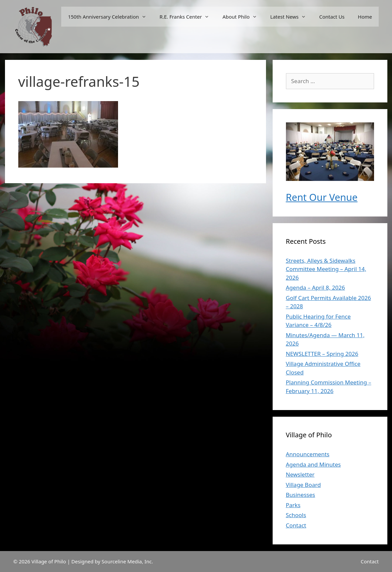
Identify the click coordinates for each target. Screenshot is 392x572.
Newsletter (300, 474)
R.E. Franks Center (188, 17)
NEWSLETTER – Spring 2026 (322, 354)
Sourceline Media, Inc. (128, 561)
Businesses (301, 495)
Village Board (303, 485)
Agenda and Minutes (313, 464)
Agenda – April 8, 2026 (316, 287)
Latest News (291, 17)
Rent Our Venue (322, 197)
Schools (296, 515)
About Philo (243, 17)
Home (365, 17)
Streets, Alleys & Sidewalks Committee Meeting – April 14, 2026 (326, 269)
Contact (296, 525)
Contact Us (332, 17)
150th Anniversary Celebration (110, 17)
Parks (293, 505)
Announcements (308, 454)
